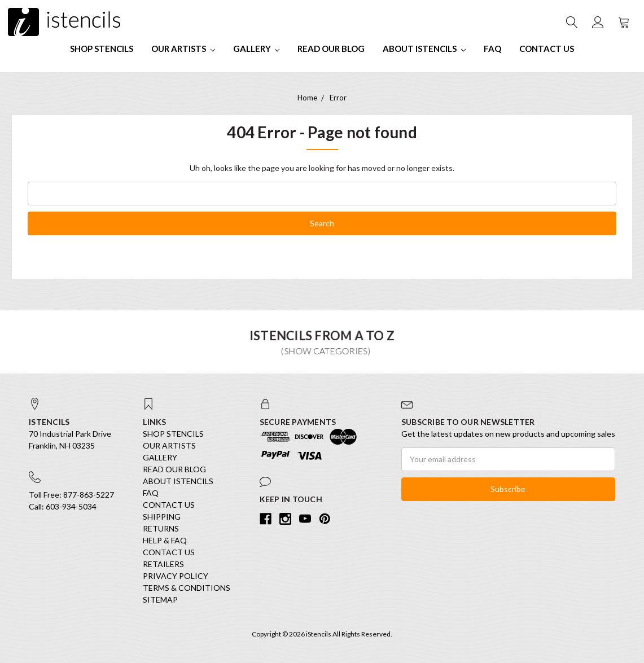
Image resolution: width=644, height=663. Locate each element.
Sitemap (160, 600)
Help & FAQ (165, 540)
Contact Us (547, 49)
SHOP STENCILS (102, 49)
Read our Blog (331, 49)
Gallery (257, 49)
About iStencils (424, 49)
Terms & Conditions (187, 588)
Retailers (163, 564)
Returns (161, 528)
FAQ (492, 49)
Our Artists (183, 49)
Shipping (162, 517)
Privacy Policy (176, 576)
